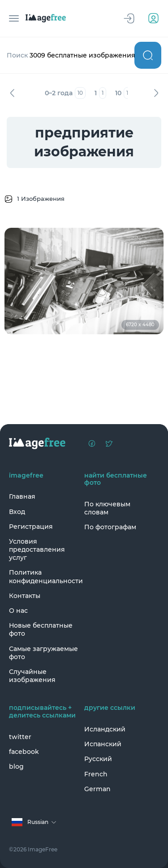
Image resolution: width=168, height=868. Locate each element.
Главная (22, 496)
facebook (24, 752)
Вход (17, 512)
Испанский (103, 744)
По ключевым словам (107, 508)
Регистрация (31, 527)
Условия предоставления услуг (37, 549)
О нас (18, 611)
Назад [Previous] (12, 93)
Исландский (105, 729)
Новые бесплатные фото (41, 629)
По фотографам (110, 527)
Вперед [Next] (156, 93)
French (96, 774)
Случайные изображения (32, 676)
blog (16, 766)
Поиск (148, 55)
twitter (20, 737)
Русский (98, 759)
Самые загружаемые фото (43, 653)
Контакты (25, 596)
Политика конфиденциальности (44, 576)
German (97, 789)
